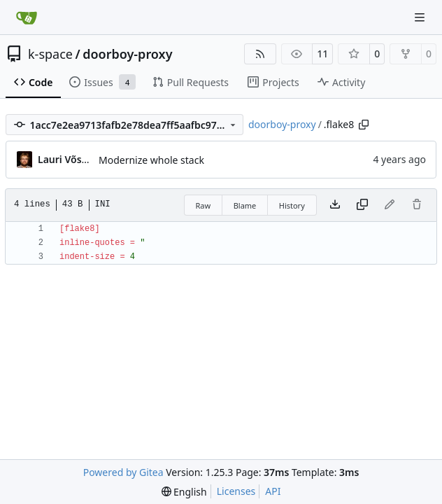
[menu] (184, 492)
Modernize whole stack (151, 160)
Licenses (236, 491)
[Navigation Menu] (421, 17)
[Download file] (335, 205)
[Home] (27, 17)
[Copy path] (364, 125)
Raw (204, 205)
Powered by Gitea (123, 472)
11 (322, 54)
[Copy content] (362, 205)
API (273, 491)
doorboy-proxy (127, 54)
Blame (245, 205)
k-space (50, 54)
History (292, 205)
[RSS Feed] (260, 54)
